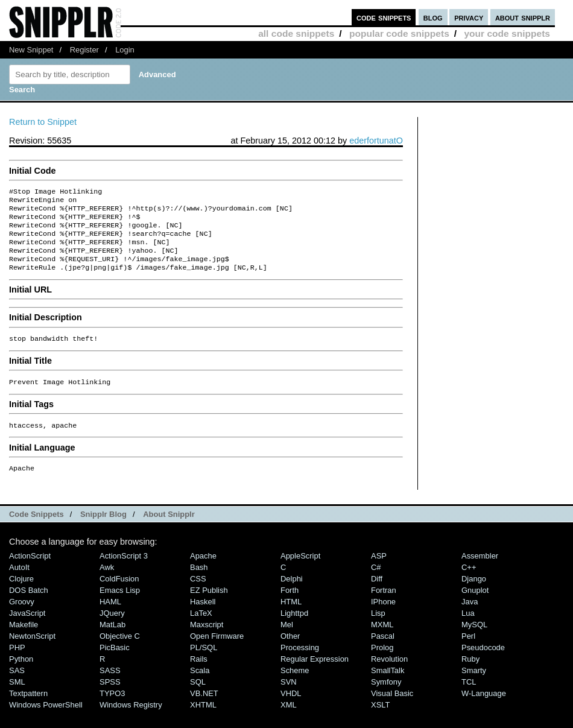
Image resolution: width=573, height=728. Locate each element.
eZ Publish (209, 607)
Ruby (470, 676)
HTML (291, 619)
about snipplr (523, 17)
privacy (469, 17)
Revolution (389, 676)
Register (84, 50)
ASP (379, 573)
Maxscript (207, 641)
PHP (17, 664)
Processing (300, 664)
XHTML (203, 722)
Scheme (295, 687)
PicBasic (115, 664)
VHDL (291, 710)
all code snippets (296, 33)
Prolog (382, 664)
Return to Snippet (43, 122)
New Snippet (31, 50)
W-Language (484, 710)
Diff (377, 596)
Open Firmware (217, 653)
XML (289, 722)
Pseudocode (483, 664)
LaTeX (201, 630)
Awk (107, 584)
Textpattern (28, 710)
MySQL (474, 641)
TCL (469, 699)
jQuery (112, 630)
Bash (199, 584)
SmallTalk (388, 687)
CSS (198, 596)
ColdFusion (119, 596)
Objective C (120, 653)
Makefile (24, 641)
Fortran (384, 607)
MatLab (112, 641)
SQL (198, 699)
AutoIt (19, 584)
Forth (290, 607)
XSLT (380, 722)
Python (21, 676)
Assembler (480, 573)
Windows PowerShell (46, 722)
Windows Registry (131, 722)
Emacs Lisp (120, 607)
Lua (468, 630)
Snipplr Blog (103, 531)
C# (376, 584)
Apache (203, 573)
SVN (289, 699)
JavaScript (27, 630)
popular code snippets (399, 33)
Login (125, 50)
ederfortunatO (376, 141)
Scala (200, 687)
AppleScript (300, 573)
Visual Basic (392, 710)
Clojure (21, 596)
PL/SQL (204, 664)
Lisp (378, 630)
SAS (17, 687)
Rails (199, 676)
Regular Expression (315, 676)
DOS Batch (29, 607)
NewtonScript (32, 653)
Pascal (383, 653)
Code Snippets (36, 531)
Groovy (22, 619)
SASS (110, 687)
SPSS (110, 699)
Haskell (203, 619)
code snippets (384, 17)
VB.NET (204, 710)
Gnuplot (475, 607)
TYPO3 (112, 710)
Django (474, 596)
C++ (469, 584)
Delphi (292, 596)
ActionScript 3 (124, 573)
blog (433, 17)
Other (290, 653)
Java (470, 619)
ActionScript (30, 573)
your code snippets (507, 33)
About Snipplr (169, 531)
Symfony (386, 699)
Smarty (474, 687)
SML (17, 699)
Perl (468, 653)
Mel (287, 641)
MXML (382, 641)
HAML (110, 619)
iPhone (383, 619)
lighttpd (294, 630)
